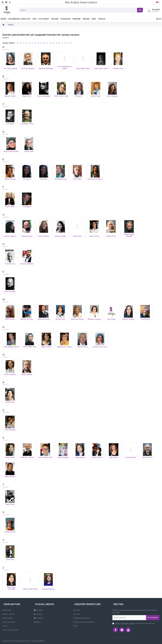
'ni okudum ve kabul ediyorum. (134, 623)
